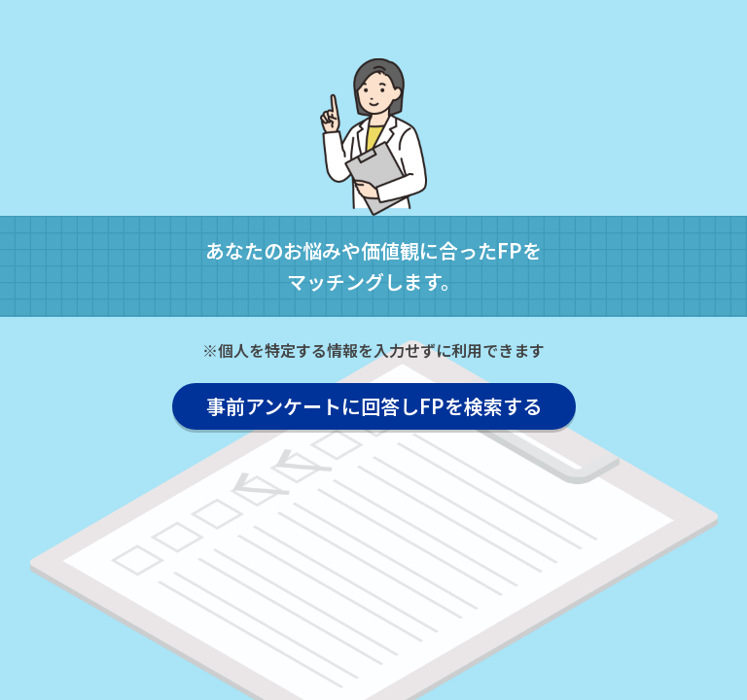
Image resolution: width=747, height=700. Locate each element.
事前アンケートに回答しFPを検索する (374, 406)
